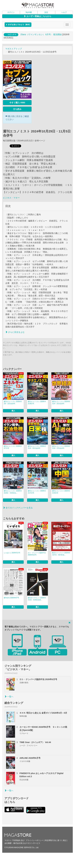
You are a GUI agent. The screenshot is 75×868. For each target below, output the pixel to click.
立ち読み (17, 109)
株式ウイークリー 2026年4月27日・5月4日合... (61, 554)
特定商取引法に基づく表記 (56, 840)
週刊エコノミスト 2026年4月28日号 (37, 403)
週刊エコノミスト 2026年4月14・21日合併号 (61, 403)
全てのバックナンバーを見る (18, 508)
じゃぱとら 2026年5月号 (12, 553)
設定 (46, 12)
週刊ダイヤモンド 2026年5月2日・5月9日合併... (37, 599)
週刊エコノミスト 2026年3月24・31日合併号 (37, 447)
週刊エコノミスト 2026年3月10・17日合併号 (61, 447)
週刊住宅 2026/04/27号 (11, 598)
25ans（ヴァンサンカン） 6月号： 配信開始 (41, 34)
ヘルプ (64, 12)
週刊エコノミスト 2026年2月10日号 (61, 492)
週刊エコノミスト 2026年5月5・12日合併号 (13, 403)
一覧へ (9, 697)
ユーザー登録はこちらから (37, 16)
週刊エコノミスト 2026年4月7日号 (13, 447)
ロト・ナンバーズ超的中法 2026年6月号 (37, 554)
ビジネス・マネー (11, 198)
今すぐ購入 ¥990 (17, 103)
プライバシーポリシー (35, 840)
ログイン (11, 12)
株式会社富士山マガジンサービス (27, 843)
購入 (13, 411)
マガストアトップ (14, 49)
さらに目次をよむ (15, 332)
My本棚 (29, 12)
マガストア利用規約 (12, 840)
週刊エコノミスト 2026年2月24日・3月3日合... (13, 492)
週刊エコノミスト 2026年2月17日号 (37, 492)
